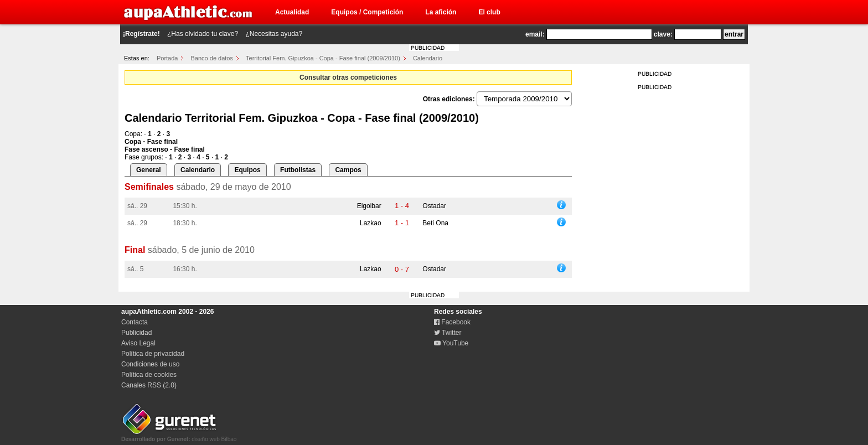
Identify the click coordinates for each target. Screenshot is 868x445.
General (149, 170)
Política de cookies (149, 375)
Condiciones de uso (150, 364)
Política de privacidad (153, 354)
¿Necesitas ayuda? (274, 34)
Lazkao (371, 223)
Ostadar (434, 206)
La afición (441, 12)
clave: (663, 34)
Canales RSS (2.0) (149, 385)
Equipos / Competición (367, 12)
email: (535, 34)
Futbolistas (298, 170)
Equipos (247, 170)
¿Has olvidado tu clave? (203, 34)
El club (489, 12)
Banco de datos (212, 58)
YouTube (451, 343)
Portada (167, 58)
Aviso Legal (138, 343)
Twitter (448, 333)
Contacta (135, 322)
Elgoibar (369, 206)
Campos (348, 170)
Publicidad (136, 333)
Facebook (452, 322)
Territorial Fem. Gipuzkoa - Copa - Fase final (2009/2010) (323, 58)
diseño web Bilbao (179, 436)
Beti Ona (435, 223)
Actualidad (292, 12)
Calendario (428, 58)
